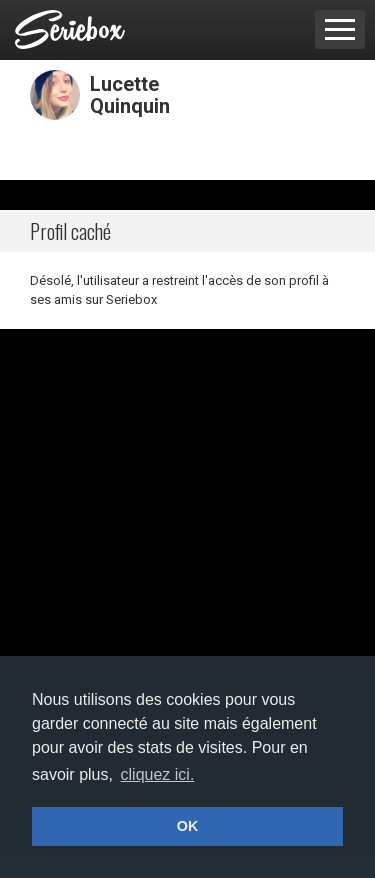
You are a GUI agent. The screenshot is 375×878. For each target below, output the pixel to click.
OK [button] (188, 826)
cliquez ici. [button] (158, 774)
